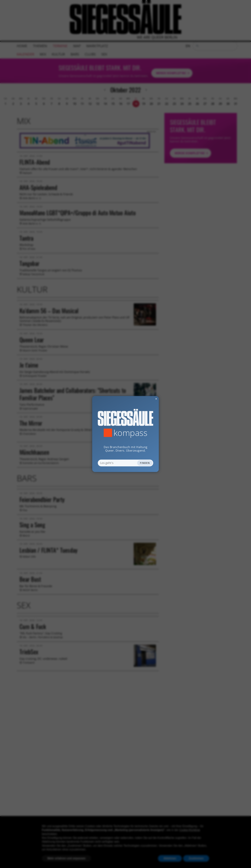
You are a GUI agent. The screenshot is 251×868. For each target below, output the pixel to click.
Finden (145, 463)
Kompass (130, 433)
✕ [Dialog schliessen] (148, 399)
